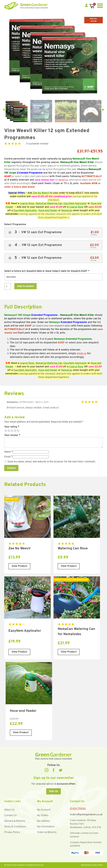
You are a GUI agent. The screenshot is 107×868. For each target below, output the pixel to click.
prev (4, 110)
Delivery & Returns (15, 821)
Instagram (47, 770)
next (103, 110)
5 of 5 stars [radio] (18, 430)
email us (63, 180)
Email (8, 457)
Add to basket (25, 286)
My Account (44, 810)
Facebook (54, 770)
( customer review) (37, 144)
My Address (43, 821)
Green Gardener (26, 6)
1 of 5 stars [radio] (5, 430)
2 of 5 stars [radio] (9, 430)
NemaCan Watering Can (49, 204)
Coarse (24, 204)
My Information (46, 827)
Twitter (61, 770)
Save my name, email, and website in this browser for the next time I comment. (52, 462)
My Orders (43, 816)
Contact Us (10, 816)
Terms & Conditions (15, 827)
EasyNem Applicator (75, 204)
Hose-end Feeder (48, 211)
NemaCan (67, 211)
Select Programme (15, 225)
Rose (31, 204)
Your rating (12, 427)
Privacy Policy (12, 832)
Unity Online (98, 865)
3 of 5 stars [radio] (12, 430)
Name (8, 452)
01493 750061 (78, 809)
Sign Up (53, 791)
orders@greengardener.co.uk (86, 815)
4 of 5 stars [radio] (15, 430)
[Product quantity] (8, 286)
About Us (9, 810)
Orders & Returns (47, 832)
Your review (12, 435)
